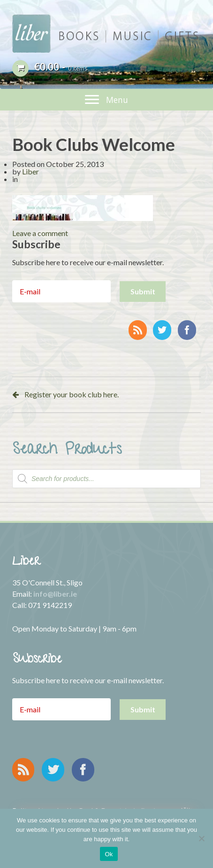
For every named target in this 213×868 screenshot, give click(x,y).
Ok (109, 854)
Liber (30, 171)
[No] (201, 838)
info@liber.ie (55, 594)
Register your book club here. (72, 394)
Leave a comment (40, 233)
